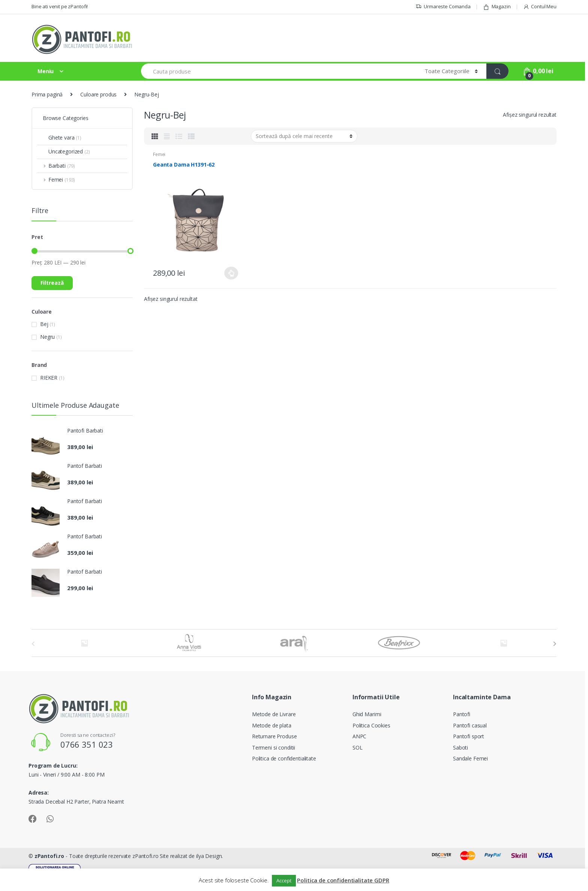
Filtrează (52, 283)
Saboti (460, 748)
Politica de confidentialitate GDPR (343, 880)
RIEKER (49, 378)
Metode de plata (272, 725)
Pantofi (462, 714)
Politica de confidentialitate (284, 758)
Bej (44, 324)
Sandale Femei (470, 758)
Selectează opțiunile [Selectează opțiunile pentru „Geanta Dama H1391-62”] (231, 273)
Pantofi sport (469, 736)
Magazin (497, 7)
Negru (47, 337)
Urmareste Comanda (443, 7)
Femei (159, 154)
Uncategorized (64, 151)
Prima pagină (47, 94)
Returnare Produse (274, 736)
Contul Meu (540, 7)
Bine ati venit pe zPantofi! (60, 6)
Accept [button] (284, 880)
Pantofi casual (470, 725)
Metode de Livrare (274, 714)
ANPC (359, 736)
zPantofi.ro (49, 856)
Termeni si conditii (274, 748)
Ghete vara (59, 137)
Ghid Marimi (367, 714)
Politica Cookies (371, 725)
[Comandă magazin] (304, 136)
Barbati (56, 166)
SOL (358, 748)
